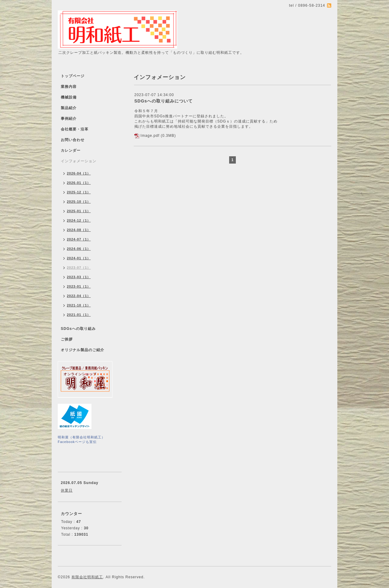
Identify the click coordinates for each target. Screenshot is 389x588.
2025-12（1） (79, 192)
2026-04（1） (79, 173)
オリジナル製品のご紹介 (83, 350)
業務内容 (69, 87)
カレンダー (71, 150)
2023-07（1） (79, 268)
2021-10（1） (79, 305)
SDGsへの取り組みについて (164, 101)
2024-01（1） (79, 258)
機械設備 (69, 97)
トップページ (73, 76)
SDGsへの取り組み (78, 329)
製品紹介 (69, 108)
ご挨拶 (67, 339)
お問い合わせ (73, 140)
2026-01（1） (79, 183)
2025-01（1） (79, 211)
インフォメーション (79, 161)
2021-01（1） (79, 315)
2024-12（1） (79, 220)
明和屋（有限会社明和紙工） (81, 437)
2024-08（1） (79, 230)
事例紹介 (69, 119)
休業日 (67, 490)
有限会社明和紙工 (87, 577)
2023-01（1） (79, 286)
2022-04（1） (79, 296)
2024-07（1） (79, 239)
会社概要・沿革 (75, 129)
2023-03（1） (79, 277)
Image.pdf (150, 136)
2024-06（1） (79, 249)
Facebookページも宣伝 (77, 442)
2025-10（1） (79, 202)
